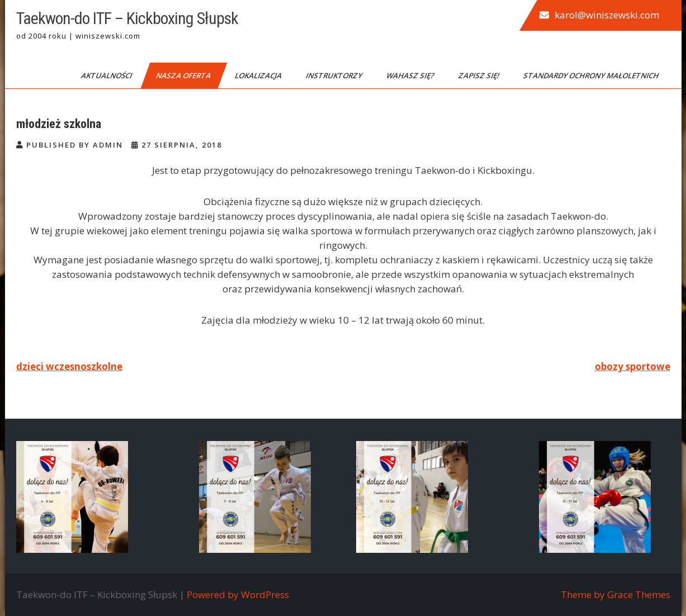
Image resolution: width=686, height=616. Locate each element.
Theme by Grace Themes (616, 594)
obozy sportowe (633, 366)
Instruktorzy (334, 75)
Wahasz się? (411, 75)
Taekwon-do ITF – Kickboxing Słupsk (127, 18)
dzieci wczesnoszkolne (69, 366)
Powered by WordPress (238, 594)
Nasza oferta (184, 75)
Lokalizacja (259, 75)
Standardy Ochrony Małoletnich (591, 75)
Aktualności (107, 75)
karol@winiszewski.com (607, 15)
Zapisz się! (479, 75)
